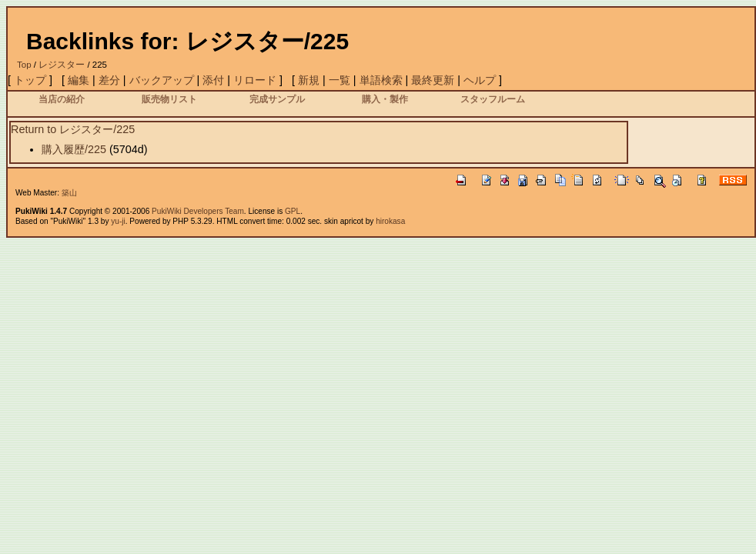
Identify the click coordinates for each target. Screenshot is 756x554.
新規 (309, 80)
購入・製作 (385, 99)
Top (24, 65)
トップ (30, 80)
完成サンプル (277, 99)
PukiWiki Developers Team (198, 211)
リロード (255, 80)
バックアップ (162, 80)
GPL (293, 211)
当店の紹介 (62, 99)
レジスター (62, 65)
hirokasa (390, 221)
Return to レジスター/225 (73, 129)
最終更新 (433, 80)
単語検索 (381, 80)
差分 (109, 80)
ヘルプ (480, 80)
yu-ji (118, 221)
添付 (213, 80)
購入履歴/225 (74, 149)
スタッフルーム (493, 99)
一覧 (340, 80)
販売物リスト (169, 99)
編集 (79, 80)
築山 (69, 193)
